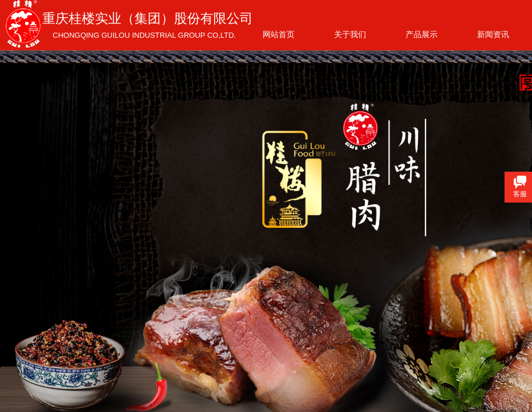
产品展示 (422, 34)
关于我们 (350, 34)
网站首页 (279, 34)
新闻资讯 (493, 34)
